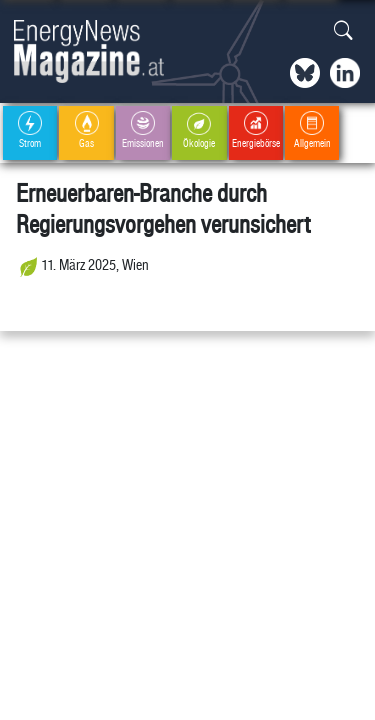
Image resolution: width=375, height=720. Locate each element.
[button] (343, 31)
